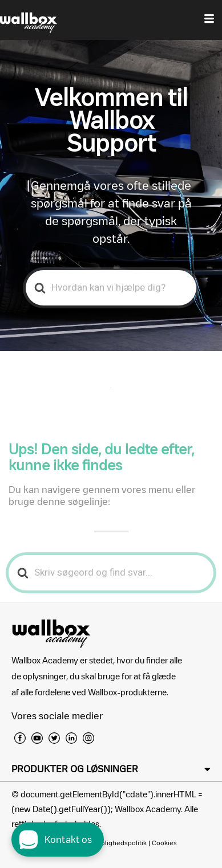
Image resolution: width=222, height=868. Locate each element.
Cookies (164, 843)
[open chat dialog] (58, 840)
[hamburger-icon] (209, 20)
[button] (111, 769)
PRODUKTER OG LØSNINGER (75, 769)
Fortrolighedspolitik (117, 843)
